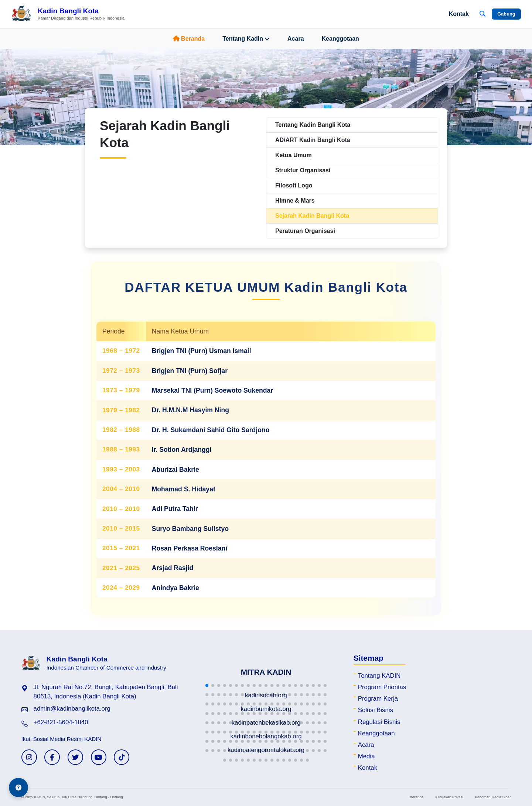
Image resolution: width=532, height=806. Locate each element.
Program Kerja (378, 699)
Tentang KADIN (379, 676)
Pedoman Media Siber (493, 797)
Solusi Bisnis (376, 710)
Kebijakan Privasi (449, 797)
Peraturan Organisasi (305, 231)
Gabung (506, 14)
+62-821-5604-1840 (61, 722)
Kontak (459, 14)
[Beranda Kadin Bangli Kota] (68, 14)
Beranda (189, 39)
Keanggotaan (340, 39)
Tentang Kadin (246, 39)
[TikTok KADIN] (122, 757)
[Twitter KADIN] (75, 757)
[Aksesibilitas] (18, 788)
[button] (207, 685)
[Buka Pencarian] (482, 14)
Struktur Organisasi (303, 170)
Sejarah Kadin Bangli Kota (312, 216)
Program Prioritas (382, 687)
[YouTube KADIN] (99, 757)
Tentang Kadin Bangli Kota (313, 125)
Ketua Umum (294, 155)
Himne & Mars (295, 201)
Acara (296, 39)
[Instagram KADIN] (29, 757)
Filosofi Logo (294, 185)
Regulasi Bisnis (379, 722)
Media (366, 756)
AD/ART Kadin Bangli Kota (313, 140)
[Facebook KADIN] (52, 757)
